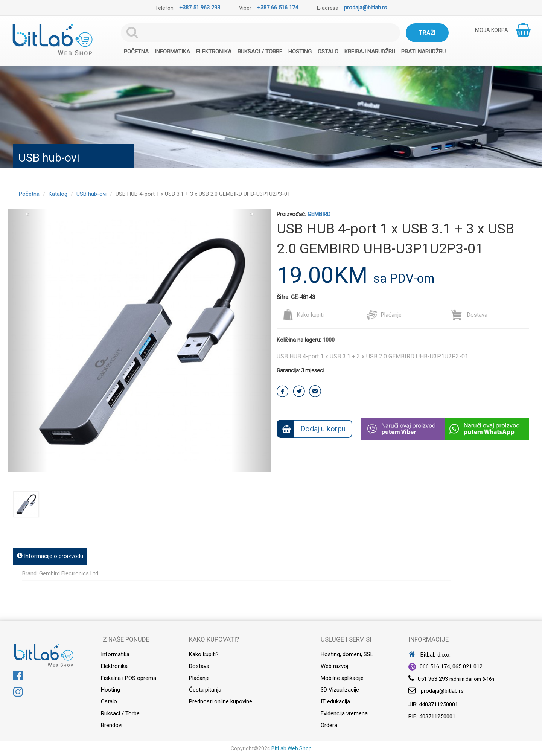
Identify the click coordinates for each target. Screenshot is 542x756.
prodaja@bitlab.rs (365, 8)
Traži (427, 33)
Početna (136, 52)
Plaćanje (384, 315)
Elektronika (214, 52)
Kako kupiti (303, 315)
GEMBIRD (319, 214)
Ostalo (328, 52)
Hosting (300, 52)
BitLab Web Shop (292, 748)
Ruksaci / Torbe (260, 52)
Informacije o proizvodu (50, 556)
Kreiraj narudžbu (370, 52)
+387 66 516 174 (278, 8)
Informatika (172, 52)
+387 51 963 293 (200, 8)
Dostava (469, 315)
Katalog (58, 194)
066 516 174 (435, 666)
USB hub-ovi (91, 194)
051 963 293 (433, 679)
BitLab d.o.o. (429, 655)
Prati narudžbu (423, 52)
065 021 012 (467, 666)
